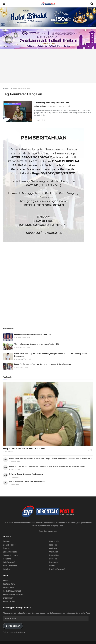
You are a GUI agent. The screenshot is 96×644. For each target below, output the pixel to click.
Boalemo (7, 541)
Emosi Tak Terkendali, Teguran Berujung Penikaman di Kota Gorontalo (43, 364)
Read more (42, 120)
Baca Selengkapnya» (48, 531)
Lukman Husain (41, 106)
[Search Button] (92, 4)
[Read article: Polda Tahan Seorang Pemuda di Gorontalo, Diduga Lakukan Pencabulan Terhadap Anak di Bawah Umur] (8, 356)
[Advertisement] (48, 66)
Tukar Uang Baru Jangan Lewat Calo (52, 103)
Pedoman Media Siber (13, 594)
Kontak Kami (9, 587)
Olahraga (53, 548)
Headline (7, 559)
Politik (52, 566)
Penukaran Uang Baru (22, 88)
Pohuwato (54, 562)
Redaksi (6, 581)
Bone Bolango (9, 545)
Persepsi (53, 559)
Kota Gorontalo (13, 104)
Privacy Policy (9, 601)
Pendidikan (54, 555)
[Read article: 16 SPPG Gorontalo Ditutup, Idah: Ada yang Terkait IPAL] (8, 347)
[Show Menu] (4, 4)
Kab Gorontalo (10, 562)
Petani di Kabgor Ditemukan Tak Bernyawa (26, 474)
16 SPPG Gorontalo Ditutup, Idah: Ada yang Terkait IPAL (37, 344)
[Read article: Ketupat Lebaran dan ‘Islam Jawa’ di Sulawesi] (48, 414)
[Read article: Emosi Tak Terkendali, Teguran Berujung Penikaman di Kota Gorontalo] (8, 367)
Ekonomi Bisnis (10, 552)
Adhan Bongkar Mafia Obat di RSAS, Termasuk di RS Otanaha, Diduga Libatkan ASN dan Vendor (47, 466)
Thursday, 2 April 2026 (22, 338)
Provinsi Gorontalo (58, 569)
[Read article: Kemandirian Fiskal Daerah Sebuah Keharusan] (8, 337)
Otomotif (53, 552)
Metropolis (54, 541)
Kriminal (7, 569)
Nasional (53, 545)
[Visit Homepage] (48, 4)
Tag (11, 88)
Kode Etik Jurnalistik (12, 591)
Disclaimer (8, 598)
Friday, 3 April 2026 (21, 367)
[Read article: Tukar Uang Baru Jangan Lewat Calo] (17, 112)
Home (5, 88)
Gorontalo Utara (10, 555)
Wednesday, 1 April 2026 (23, 359)
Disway (6, 548)
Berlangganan (13, 626)
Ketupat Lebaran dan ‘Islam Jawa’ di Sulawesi (24, 449)
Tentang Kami (9, 584)
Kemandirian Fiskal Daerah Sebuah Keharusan (33, 334)
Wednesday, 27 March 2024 (57, 106)
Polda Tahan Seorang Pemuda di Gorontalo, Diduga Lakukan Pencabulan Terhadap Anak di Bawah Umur (50, 459)
